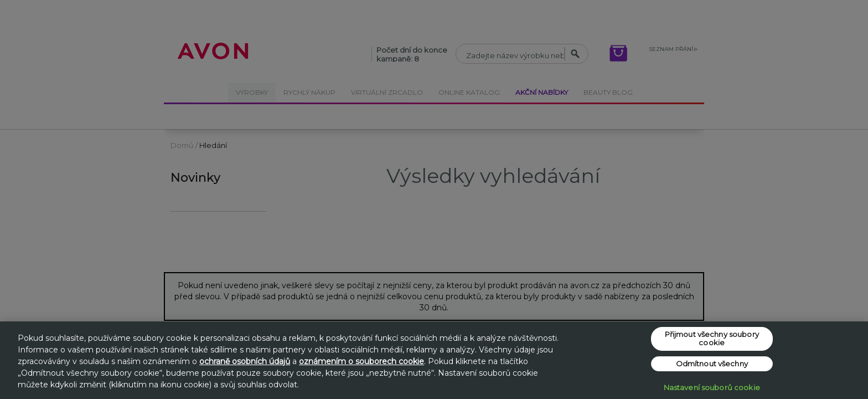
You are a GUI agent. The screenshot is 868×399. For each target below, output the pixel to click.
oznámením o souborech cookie (361, 361)
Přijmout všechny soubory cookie (712, 339)
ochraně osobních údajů (245, 361)
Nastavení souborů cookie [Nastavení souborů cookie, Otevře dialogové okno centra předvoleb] (712, 387)
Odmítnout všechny (712, 364)
